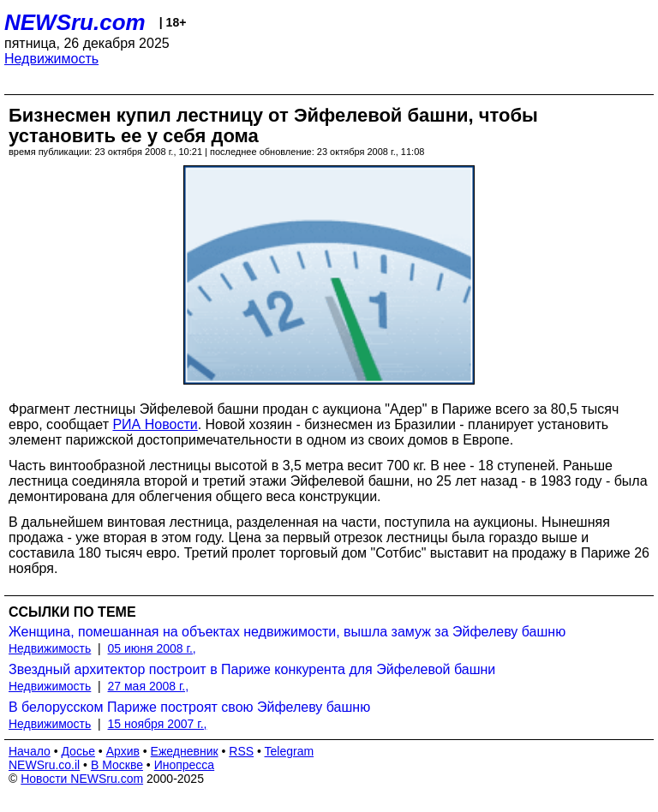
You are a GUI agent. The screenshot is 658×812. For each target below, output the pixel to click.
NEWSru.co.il (44, 765)
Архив (123, 751)
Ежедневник (185, 751)
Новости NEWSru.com (82, 779)
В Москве (117, 765)
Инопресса (185, 765)
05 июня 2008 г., (152, 648)
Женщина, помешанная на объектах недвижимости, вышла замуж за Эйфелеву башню (287, 632)
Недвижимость (51, 59)
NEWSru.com (75, 22)
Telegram (290, 751)
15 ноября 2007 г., (158, 724)
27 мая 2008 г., (149, 686)
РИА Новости (155, 424)
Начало (30, 751)
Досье (78, 751)
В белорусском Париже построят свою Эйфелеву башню (189, 707)
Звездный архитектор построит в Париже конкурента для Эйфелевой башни (252, 669)
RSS (241, 751)
